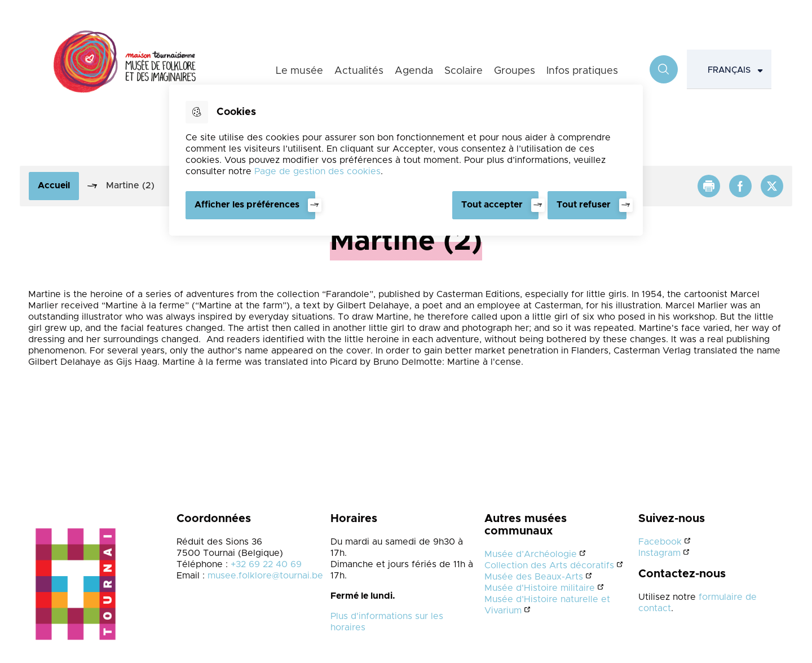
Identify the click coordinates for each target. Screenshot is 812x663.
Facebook (660, 542)
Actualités (359, 71)
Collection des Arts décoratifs (549, 565)
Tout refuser (584, 205)
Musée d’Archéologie (531, 554)
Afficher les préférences (247, 205)
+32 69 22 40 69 (266, 564)
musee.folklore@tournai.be (265, 576)
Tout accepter (492, 205)
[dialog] (406, 160)
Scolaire (464, 71)
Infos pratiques (582, 71)
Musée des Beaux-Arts (534, 577)
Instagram (659, 553)
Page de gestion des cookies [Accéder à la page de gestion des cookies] (317, 171)
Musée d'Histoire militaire (540, 588)
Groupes (515, 71)
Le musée (299, 71)
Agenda (414, 71)
